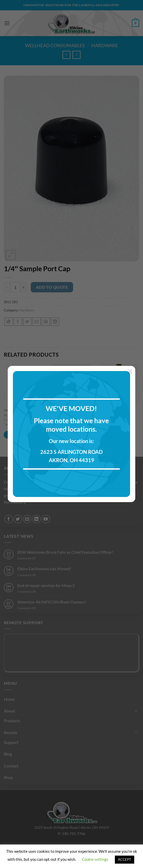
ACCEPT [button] (125, 859)
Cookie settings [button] (95, 859)
